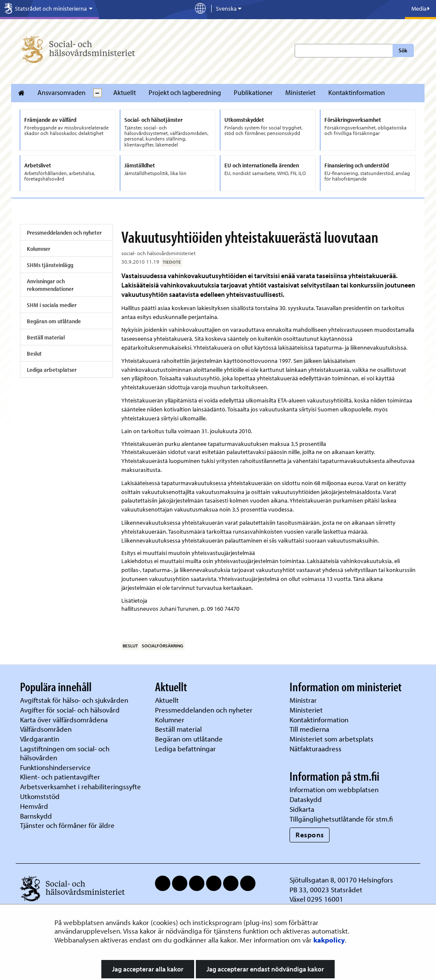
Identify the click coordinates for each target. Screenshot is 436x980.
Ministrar (303, 700)
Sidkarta (302, 809)
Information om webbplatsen (334, 789)
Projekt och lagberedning (185, 92)
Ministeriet (300, 92)
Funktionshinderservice (55, 767)
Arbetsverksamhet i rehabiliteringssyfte (81, 786)
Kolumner (39, 249)
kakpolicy (329, 940)
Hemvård (34, 806)
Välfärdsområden (46, 729)
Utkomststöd (40, 796)
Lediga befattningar (185, 749)
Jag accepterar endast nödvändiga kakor (265, 969)
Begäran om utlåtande (54, 321)
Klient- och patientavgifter (60, 777)
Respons (310, 835)
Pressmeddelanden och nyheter (64, 233)
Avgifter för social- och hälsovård (70, 710)
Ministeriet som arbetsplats (331, 739)
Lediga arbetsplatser (52, 370)
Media (420, 9)
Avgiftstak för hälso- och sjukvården (74, 700)
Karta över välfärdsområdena (64, 720)
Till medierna (309, 729)
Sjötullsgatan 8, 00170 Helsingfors (341, 880)
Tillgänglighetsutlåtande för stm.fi (341, 819)
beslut (130, 646)
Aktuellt (125, 92)
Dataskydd (306, 799)
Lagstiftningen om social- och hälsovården (65, 753)
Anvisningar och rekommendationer (50, 285)
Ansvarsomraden (62, 92)
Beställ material (46, 337)
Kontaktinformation (357, 92)
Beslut (34, 353)
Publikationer (253, 92)
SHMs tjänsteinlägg (50, 265)
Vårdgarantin (40, 739)
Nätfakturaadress (316, 749)
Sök (403, 50)
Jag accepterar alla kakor (148, 969)
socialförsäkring (162, 646)
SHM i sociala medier (52, 305)
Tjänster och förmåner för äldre (67, 825)
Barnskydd (36, 816)
